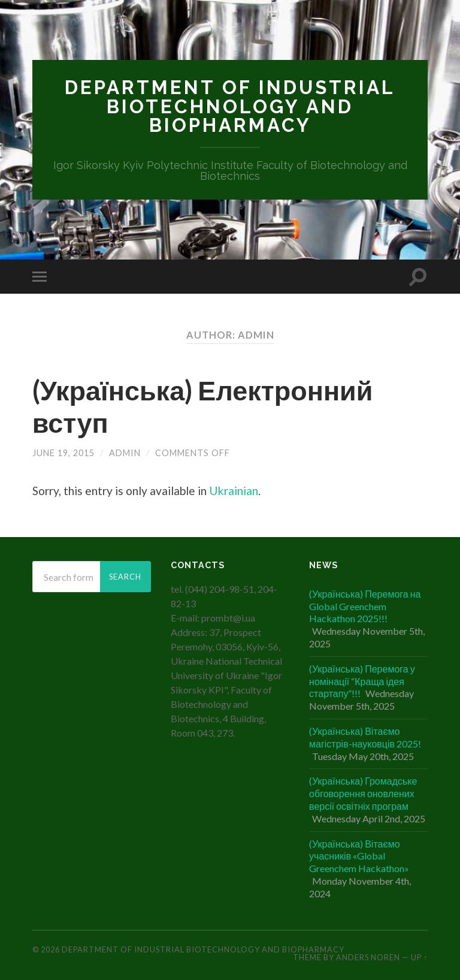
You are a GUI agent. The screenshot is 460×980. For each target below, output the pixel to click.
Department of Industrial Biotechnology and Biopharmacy (230, 106)
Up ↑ (419, 957)
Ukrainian (234, 491)
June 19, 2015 (63, 453)
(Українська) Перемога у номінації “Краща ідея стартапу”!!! (362, 681)
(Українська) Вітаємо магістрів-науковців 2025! (365, 737)
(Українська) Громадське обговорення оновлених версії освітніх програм (363, 793)
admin (125, 453)
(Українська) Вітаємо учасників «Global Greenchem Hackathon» (359, 856)
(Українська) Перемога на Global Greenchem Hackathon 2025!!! (365, 606)
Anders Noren (368, 957)
